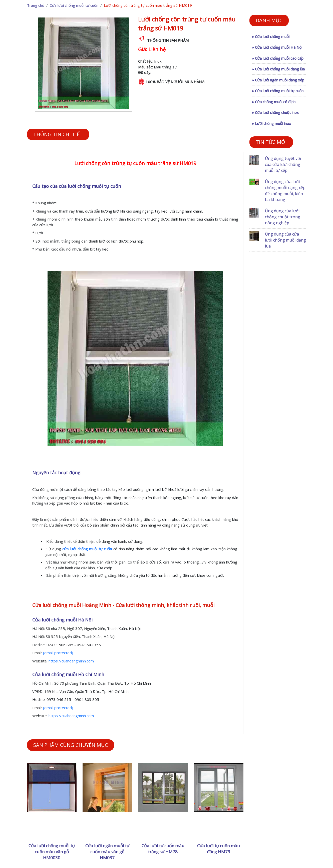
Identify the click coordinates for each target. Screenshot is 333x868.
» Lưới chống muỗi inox (271, 123)
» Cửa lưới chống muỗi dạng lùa (278, 69)
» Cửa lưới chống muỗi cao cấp (278, 58)
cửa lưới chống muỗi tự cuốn (87, 549)
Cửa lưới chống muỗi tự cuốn (74, 5)
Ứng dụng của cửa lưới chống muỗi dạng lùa (285, 240)
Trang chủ (36, 5)
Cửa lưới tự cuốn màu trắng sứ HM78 (163, 849)
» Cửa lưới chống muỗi (271, 36)
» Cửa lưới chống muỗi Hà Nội (277, 47)
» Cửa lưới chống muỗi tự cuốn (278, 91)
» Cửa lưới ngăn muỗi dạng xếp (278, 80)
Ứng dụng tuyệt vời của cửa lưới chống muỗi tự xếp (283, 164)
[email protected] (58, 653)
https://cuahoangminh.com (71, 661)
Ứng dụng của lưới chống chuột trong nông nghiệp (283, 217)
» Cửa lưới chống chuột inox (275, 112)
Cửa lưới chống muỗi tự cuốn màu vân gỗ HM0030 (52, 852)
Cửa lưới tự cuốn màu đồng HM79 (219, 849)
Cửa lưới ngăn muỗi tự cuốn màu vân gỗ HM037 (107, 852)
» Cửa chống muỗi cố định (274, 102)
